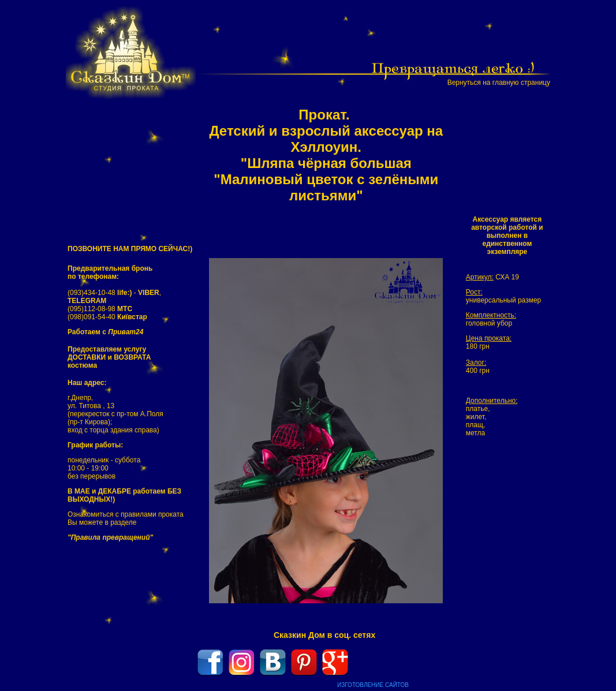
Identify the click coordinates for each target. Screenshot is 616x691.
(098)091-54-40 (107, 317)
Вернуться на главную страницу (499, 83)
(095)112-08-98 (100, 309)
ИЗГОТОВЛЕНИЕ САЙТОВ (373, 685)
